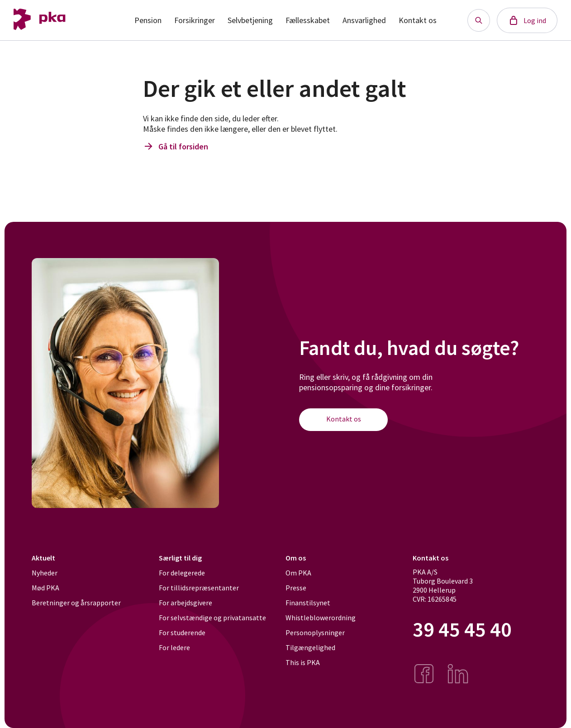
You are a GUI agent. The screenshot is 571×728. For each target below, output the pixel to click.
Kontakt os (418, 20)
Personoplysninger (315, 632)
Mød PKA (45, 588)
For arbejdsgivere (186, 603)
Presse (296, 588)
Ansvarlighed (364, 20)
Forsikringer (195, 20)
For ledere (174, 647)
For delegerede (182, 573)
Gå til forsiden (176, 146)
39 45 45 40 (462, 630)
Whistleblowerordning (321, 618)
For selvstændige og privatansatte (212, 618)
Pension (148, 20)
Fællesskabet (308, 20)
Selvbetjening (250, 20)
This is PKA (303, 662)
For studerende (182, 632)
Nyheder (45, 573)
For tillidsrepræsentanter (199, 588)
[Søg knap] (479, 20)
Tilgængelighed (310, 647)
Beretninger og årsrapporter (76, 603)
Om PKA (298, 573)
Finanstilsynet (308, 603)
